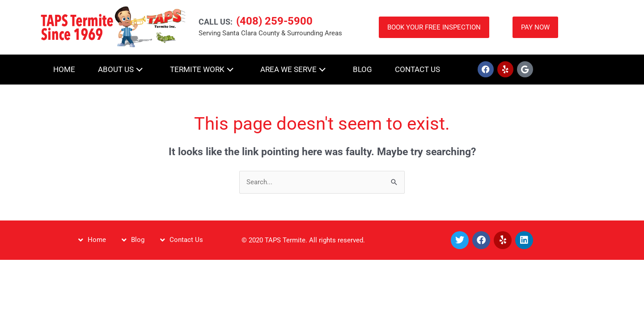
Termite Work (204, 69)
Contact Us (417, 69)
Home (64, 69)
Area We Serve (295, 69)
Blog (362, 69)
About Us (123, 69)
